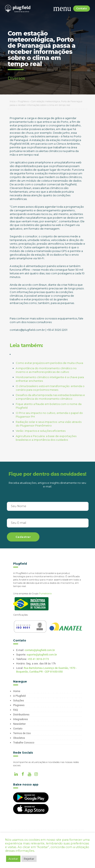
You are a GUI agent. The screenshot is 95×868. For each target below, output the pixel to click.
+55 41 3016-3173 (38, 659)
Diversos (16, 78)
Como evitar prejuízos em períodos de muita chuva (49, 363)
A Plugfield (19, 696)
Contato (82, 8)
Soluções (18, 700)
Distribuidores (21, 714)
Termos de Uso (22, 733)
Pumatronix (45, 593)
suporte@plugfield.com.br (42, 655)
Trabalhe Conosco (24, 743)
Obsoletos (19, 738)
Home (17, 691)
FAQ (15, 710)
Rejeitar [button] (29, 859)
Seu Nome (19, 506)
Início (13, 101)
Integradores (21, 719)
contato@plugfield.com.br (40, 650)
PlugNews (23, 101)
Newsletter (20, 724)
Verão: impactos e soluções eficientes (41, 431)
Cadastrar (23, 537)
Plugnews (19, 705)
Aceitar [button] (13, 859)
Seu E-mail (18, 523)
